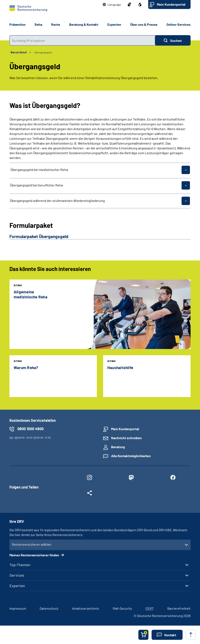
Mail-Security (122, 608)
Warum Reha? (19, 52)
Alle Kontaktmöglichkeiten (131, 456)
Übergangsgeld (43, 52)
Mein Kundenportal (171, 4)
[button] (112, 5)
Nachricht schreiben (126, 438)
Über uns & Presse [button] (144, 24)
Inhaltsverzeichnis (85, 608)
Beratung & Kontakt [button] (84, 24)
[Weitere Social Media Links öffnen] (90, 494)
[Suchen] (173, 40)
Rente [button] (56, 24)
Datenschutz (49, 608)
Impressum (18, 608)
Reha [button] (38, 24)
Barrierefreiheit (179, 608)
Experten (17, 586)
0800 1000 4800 (31, 429)
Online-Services (179, 24)
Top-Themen (20, 565)
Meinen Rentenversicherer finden (35, 555)
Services (17, 575)
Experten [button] (114, 24)
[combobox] (82, 40)
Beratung (118, 447)
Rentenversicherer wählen (32, 544)
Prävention (18, 24)
